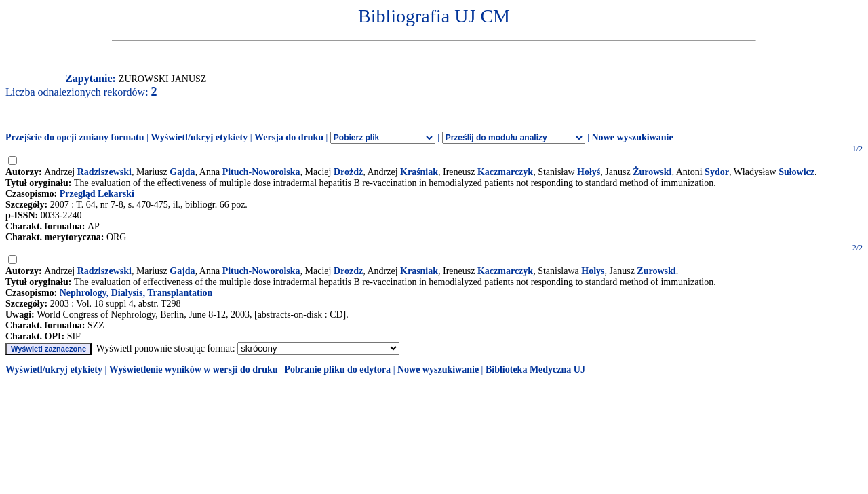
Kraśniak (419, 172)
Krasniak (419, 271)
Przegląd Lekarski (97, 194)
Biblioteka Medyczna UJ (535, 369)
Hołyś (589, 172)
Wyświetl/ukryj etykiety (199, 137)
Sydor (717, 172)
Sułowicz (796, 172)
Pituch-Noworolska (261, 172)
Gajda (182, 172)
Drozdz (348, 271)
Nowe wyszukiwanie (632, 137)
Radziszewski (104, 172)
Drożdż (348, 172)
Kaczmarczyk (505, 172)
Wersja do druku (289, 137)
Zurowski (656, 271)
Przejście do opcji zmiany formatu (75, 137)
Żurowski (652, 172)
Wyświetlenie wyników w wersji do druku (194, 369)
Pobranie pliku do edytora (337, 369)
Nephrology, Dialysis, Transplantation (136, 293)
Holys (593, 271)
